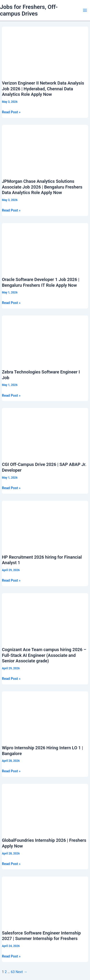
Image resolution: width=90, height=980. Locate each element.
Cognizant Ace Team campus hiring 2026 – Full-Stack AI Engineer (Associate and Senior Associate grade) (44, 655)
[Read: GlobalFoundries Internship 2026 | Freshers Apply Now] (45, 808)
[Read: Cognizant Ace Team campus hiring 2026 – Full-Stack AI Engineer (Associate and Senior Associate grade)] (45, 617)
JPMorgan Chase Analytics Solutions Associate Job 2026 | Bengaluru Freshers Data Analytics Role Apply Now (42, 187)
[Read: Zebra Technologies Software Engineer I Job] (45, 339)
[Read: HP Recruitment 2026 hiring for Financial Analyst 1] (45, 525)
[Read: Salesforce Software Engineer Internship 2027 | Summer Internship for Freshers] (45, 900)
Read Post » (11, 112)
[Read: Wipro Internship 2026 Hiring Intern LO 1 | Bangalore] (45, 715)
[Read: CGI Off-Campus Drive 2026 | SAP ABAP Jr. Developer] (45, 432)
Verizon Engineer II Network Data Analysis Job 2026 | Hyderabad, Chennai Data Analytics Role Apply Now (43, 89)
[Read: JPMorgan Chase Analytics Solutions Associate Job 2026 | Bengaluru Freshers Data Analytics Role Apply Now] (45, 149)
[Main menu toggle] (85, 10)
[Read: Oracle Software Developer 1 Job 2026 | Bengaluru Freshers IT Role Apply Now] (45, 247)
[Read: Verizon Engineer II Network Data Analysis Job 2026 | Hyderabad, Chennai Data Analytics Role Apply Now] (45, 51)
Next (21, 972)
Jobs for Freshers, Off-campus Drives (29, 10)
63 (13, 972)
